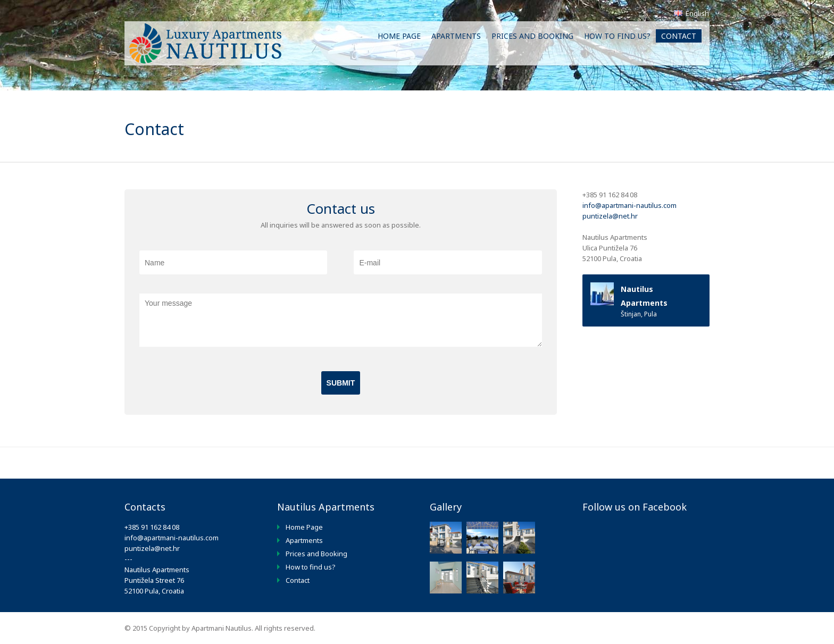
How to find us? (617, 36)
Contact (679, 36)
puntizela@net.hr (610, 216)
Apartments (456, 36)
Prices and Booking (532, 36)
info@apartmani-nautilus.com (629, 205)
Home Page (399, 36)
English (691, 13)
